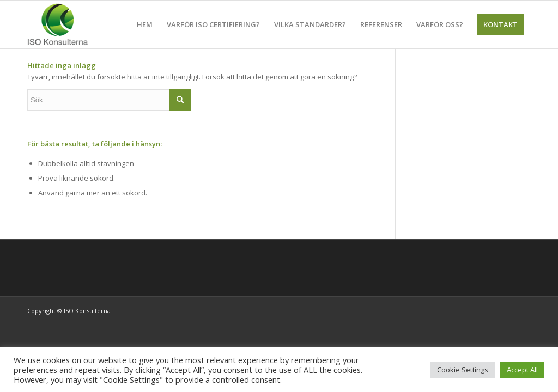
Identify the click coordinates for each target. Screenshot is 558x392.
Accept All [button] (522, 370)
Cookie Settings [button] (463, 370)
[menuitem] (145, 24)
